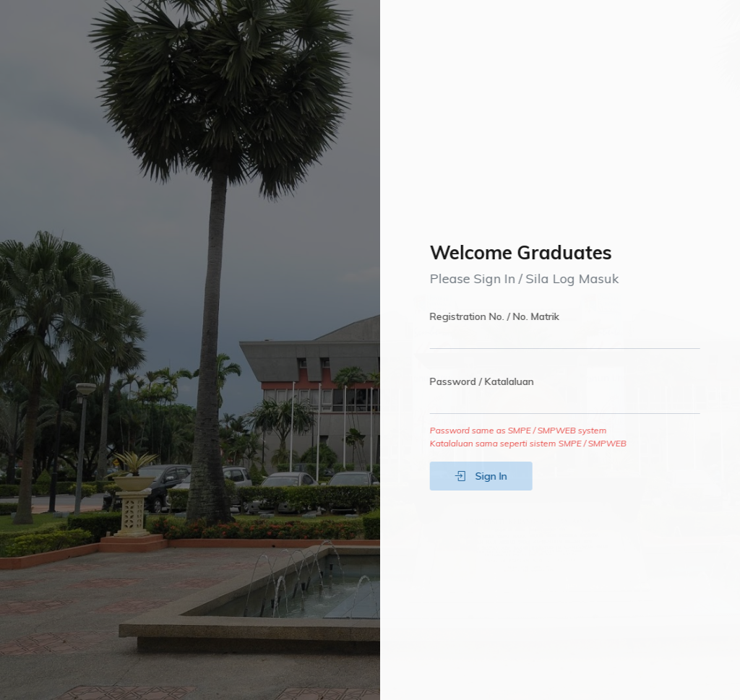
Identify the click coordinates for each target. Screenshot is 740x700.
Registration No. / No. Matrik (501, 316)
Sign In (488, 476)
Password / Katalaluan (489, 381)
